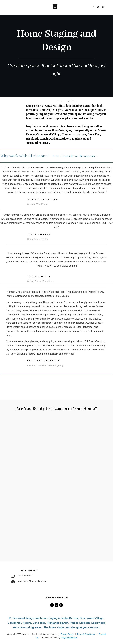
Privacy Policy (67, 634)
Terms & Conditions (86, 634)
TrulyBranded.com (69, 638)
